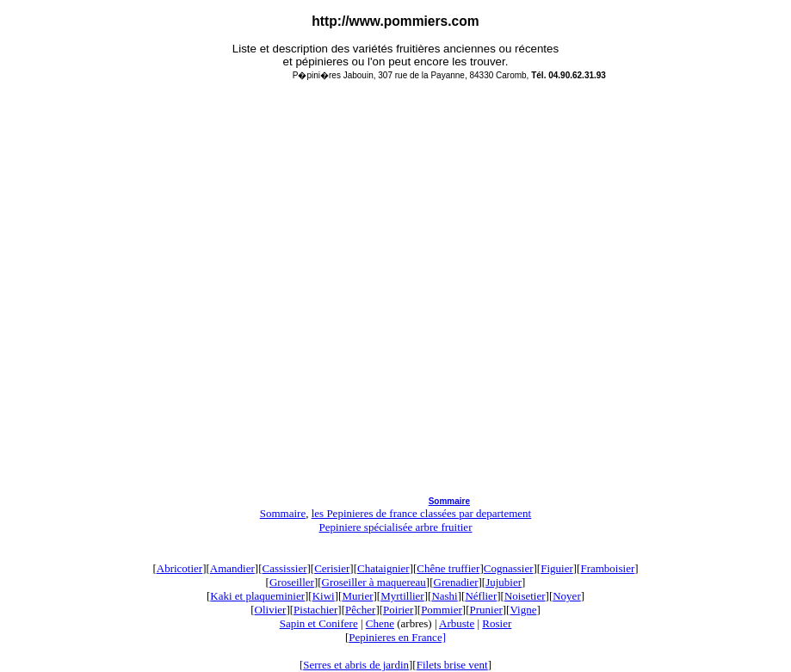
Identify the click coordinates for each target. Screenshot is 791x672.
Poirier (398, 610)
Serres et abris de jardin (356, 665)
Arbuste (457, 623)
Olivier (271, 610)
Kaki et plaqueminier (257, 596)
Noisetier (525, 596)
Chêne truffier (448, 568)
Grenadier (456, 582)
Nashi (444, 596)
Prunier (485, 610)
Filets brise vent (452, 665)
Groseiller (292, 582)
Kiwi (324, 596)
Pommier (442, 610)
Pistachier (315, 610)
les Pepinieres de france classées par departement (422, 513)
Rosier (497, 623)
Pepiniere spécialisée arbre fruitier (396, 527)
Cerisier (332, 568)
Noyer (567, 596)
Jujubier (504, 582)
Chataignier (383, 568)
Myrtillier (402, 596)
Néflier (481, 596)
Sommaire (449, 501)
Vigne (523, 610)
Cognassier (509, 568)
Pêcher (360, 610)
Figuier (557, 568)
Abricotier (179, 568)
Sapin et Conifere (319, 623)
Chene (380, 623)
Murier (357, 596)
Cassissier (285, 568)
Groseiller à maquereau (374, 582)
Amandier (232, 568)
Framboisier (607, 568)
